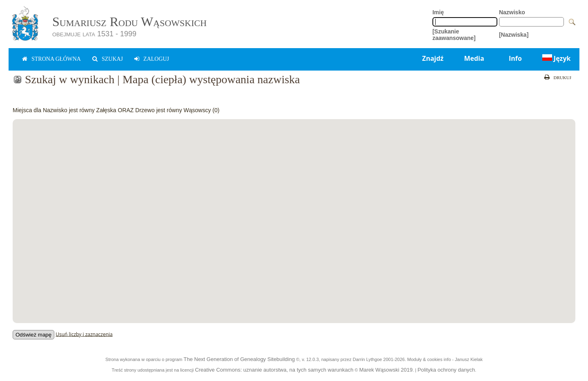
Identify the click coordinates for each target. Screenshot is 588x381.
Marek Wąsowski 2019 (386, 370)
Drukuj (562, 78)
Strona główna (56, 59)
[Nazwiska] (514, 35)
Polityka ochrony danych (446, 370)
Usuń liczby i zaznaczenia (84, 334)
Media (474, 58)
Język (556, 58)
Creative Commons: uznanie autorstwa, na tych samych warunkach (274, 370)
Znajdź (433, 58)
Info (515, 58)
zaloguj (156, 59)
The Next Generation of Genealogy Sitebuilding (239, 359)
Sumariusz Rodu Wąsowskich (129, 22)
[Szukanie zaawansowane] (454, 35)
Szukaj (112, 59)
